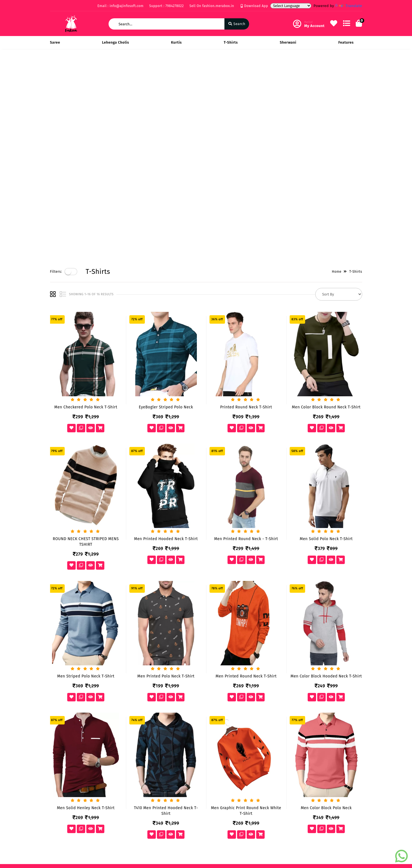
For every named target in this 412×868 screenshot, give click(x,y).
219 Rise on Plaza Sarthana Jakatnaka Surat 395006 (243, 687)
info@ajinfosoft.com (237, 716)
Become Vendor (171, 684)
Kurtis (176, 42)
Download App (254, 6)
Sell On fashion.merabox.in (212, 6)
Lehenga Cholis (116, 42)
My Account (167, 692)
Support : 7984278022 (166, 6)
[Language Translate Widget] (291, 6)
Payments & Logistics (69, 692)
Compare (165, 700)
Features (346, 42)
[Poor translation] (21, 784)
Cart (161, 709)
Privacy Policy (62, 684)
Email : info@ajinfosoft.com (120, 6)
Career (109, 709)
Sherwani (288, 42)
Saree (55, 42)
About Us (112, 684)
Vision (109, 692)
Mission (110, 700)
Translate (349, 6)
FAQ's (55, 717)
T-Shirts (231, 42)
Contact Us (113, 717)
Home (337, 68)
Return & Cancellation (70, 700)
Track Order (167, 717)
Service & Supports (67, 709)
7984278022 (229, 703)
